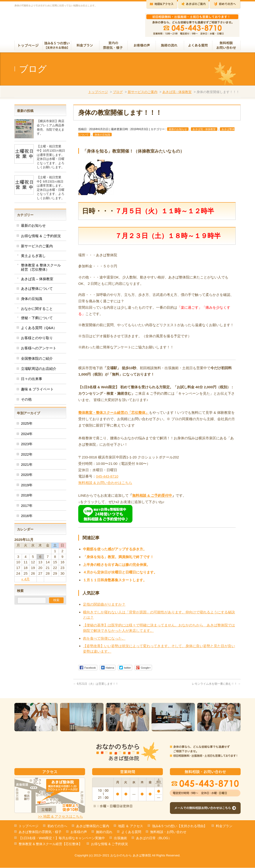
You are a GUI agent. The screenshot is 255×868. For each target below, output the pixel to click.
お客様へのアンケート (39, 350)
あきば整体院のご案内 (93, 826)
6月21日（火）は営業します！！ (96, 686)
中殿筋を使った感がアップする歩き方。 (115, 551)
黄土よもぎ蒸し (33, 258)
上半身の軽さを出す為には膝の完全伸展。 (117, 567)
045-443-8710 (107, 478)
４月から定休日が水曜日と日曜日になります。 (120, 574)
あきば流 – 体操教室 (37, 281)
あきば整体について (37, 290)
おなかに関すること (37, 310)
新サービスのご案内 (143, 94)
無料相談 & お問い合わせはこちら (105, 485)
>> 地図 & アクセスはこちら (60, 817)
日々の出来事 (32, 381)
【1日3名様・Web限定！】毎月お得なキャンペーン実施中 (62, 838)
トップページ (98, 94)
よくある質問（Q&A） (39, 330)
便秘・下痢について (37, 320)
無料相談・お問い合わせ (168, 832)
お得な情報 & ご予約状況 (41, 238)
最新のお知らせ (178, 131)
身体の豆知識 (102, 137)
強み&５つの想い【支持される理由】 (179, 826)
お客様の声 (79, 832)
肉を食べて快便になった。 (104, 640)
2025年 (27, 425)
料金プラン (224, 826)
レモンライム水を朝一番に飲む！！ (216, 686)
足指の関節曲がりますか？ (104, 606)
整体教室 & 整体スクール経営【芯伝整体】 (50, 844)
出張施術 (120, 838)
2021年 (27, 466)
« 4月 (25, 581)
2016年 (27, 518)
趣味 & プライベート (37, 391)
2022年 (27, 456)
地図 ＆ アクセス (131, 826)
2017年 (27, 507)
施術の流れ (104, 832)
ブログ (118, 94)
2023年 (27, 446)
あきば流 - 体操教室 (177, 94)
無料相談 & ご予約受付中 (152, 497)
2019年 (27, 487)
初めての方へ (57, 826)
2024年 (27, 436)
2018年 (27, 497)
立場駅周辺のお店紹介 (39, 370)
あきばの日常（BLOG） (154, 838)
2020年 (27, 477)
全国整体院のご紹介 (37, 360)
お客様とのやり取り (37, 340)
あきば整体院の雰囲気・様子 (40, 832)
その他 (26, 401)
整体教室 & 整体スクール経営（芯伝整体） (41, 269)
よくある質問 (131, 832)
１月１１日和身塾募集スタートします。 (115, 582)
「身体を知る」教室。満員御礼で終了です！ (118, 559)
